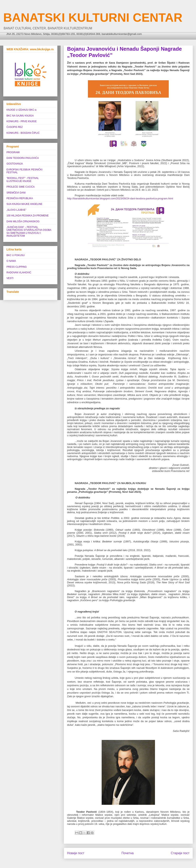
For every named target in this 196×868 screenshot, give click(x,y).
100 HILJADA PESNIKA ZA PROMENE (28, 216)
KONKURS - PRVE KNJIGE (22, 121)
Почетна (128, 853)
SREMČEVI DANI (16, 193)
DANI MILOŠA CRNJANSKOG (23, 221)
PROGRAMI (13, 152)
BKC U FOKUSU (16, 255)
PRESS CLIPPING (17, 267)
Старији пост (180, 853)
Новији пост (76, 853)
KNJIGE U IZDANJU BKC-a (21, 110)
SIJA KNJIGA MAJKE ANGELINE (24, 204)
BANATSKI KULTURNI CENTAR (93, 18)
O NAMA (11, 261)
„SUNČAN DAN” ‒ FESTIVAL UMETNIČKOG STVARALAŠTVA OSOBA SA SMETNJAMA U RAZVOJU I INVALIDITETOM (29, 231)
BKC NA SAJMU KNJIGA (20, 116)
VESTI (10, 278)
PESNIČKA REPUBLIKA (20, 198)
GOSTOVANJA (15, 164)
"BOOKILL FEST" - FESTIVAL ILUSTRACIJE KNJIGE (23, 180)
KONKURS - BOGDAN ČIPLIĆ (23, 133)
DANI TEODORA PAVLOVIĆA (23, 158)
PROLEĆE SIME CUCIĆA (21, 187)
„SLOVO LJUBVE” (16, 210)
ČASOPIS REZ (15, 127)
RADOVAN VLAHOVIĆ (19, 273)
